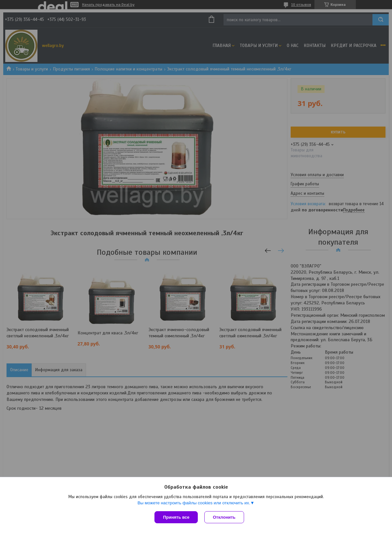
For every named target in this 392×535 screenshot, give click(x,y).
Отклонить (224, 517)
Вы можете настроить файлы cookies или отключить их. (194, 503)
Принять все (176, 517)
